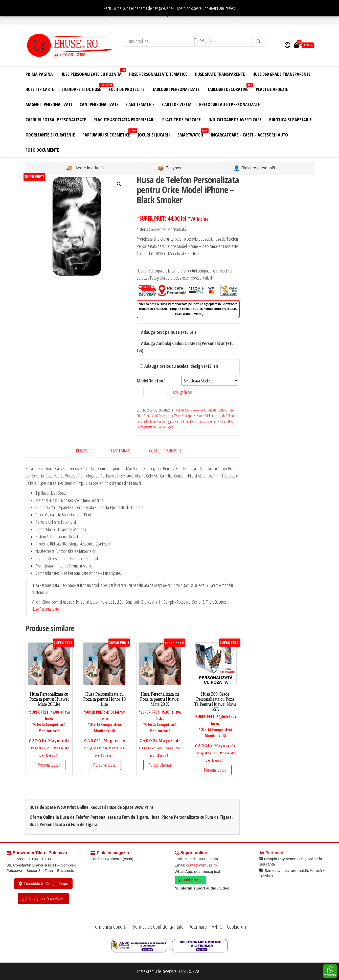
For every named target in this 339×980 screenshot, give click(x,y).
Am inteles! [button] (228, 8)
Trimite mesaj (191, 880)
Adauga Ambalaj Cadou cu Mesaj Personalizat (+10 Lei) (185, 347)
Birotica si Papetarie (290, 120)
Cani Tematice (140, 104)
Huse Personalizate (45, 609)
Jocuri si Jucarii (154, 135)
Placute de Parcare (182, 120)
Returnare (198, 926)
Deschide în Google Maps (43, 884)
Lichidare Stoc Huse (83, 88)
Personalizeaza (49, 765)
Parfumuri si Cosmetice (108, 133)
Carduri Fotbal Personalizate (56, 120)
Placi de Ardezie (272, 89)
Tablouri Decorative (230, 88)
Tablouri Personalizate (176, 89)
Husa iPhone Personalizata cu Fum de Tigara (201, 421)
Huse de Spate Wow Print (190, 410)
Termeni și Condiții (110, 926)
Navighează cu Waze (43, 899)
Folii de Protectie (127, 89)
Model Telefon (150, 381)
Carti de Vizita (177, 104)
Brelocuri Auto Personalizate (230, 104)
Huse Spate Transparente (220, 74)
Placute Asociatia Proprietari (124, 120)
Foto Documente (42, 150)
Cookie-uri (210, 8)
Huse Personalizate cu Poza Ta (93, 72)
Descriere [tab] (84, 451)
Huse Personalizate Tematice (158, 74)
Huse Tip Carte (40, 89)
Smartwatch (192, 133)
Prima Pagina (39, 74)
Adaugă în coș (183, 392)
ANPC (217, 926)
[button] (119, 184)
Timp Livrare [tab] (121, 451)
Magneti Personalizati (49, 104)
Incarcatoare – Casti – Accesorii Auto (249, 135)
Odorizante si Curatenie (50, 135)
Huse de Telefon (216, 410)
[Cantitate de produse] (151, 392)
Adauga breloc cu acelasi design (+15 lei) (179, 366)
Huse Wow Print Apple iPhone (186, 416)
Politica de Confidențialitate (158, 926)
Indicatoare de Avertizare (235, 120)
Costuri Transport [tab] (165, 451)
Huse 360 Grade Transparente (282, 74)
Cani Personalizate (99, 104)
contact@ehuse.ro (201, 865)
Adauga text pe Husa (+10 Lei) (166, 332)
